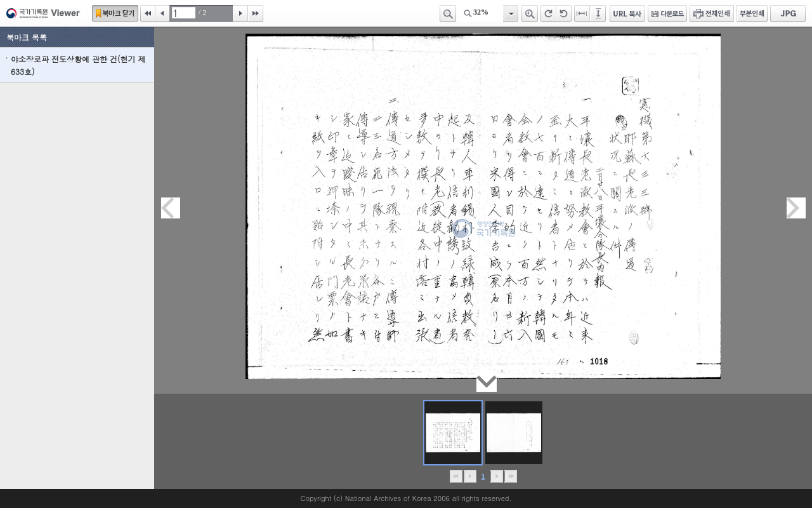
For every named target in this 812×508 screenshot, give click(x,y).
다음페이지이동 (796, 208)
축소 (448, 13)
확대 (530, 13)
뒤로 (496, 476)
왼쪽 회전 (564, 13)
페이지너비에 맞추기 (582, 13)
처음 (148, 13)
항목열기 (510, 13)
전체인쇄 (712, 13)
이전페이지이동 (171, 208)
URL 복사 (627, 13)
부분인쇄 (752, 13)
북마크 (115, 13)
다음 (240, 13)
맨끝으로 (510, 476)
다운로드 (667, 13)
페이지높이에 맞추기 (599, 13)
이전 (162, 13)
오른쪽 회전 (548, 13)
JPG (788, 13)
